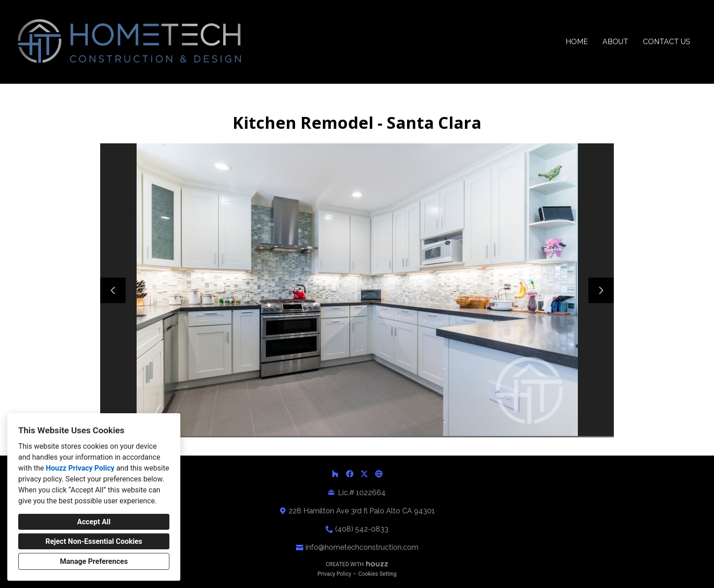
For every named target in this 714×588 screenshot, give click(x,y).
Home (577, 42)
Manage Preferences (94, 561)
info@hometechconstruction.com (362, 547)
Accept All (94, 522)
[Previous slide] (113, 290)
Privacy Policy (334, 574)
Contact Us (667, 42)
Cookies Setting (377, 574)
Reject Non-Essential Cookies (94, 541)
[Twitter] (364, 474)
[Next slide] (601, 290)
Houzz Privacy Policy (80, 468)
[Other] (379, 474)
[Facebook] (350, 474)
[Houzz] (335, 474)
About (615, 42)
